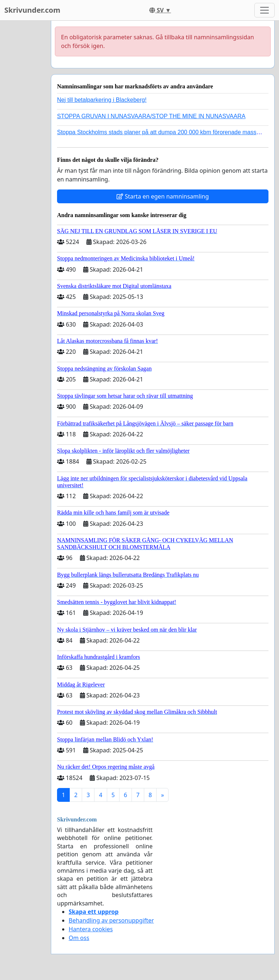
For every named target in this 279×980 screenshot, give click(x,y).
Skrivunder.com (32, 10)
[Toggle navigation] (264, 10)
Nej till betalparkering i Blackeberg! (102, 100)
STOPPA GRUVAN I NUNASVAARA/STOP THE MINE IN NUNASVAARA (151, 116)
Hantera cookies (91, 929)
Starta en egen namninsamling (163, 196)
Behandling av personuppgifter (111, 920)
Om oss (79, 938)
